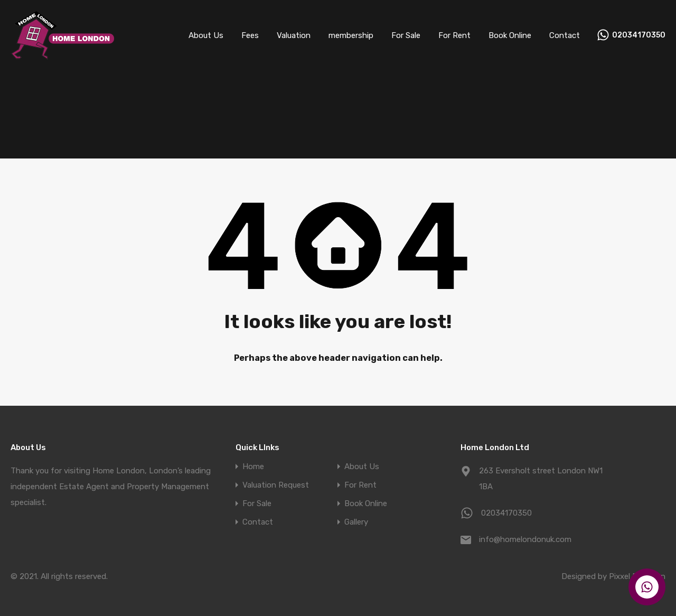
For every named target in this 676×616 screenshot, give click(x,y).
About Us (206, 35)
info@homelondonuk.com (525, 539)
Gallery (356, 522)
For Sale (406, 35)
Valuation (294, 35)
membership (351, 35)
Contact (565, 35)
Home (253, 467)
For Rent (454, 35)
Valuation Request (276, 485)
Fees (250, 35)
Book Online (510, 35)
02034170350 (639, 35)
